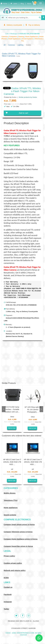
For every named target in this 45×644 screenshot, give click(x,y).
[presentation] (4, 409)
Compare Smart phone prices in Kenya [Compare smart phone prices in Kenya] (19, 525)
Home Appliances (32, 37)
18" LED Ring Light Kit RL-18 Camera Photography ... (33, 410)
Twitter (6, 609)
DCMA (6, 578)
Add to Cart (12, 428)
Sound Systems (28, 39)
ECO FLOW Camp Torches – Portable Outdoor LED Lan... (12, 409)
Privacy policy (9, 556)
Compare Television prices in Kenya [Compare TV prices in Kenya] (18, 532)
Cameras (5, 37)
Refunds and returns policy (15, 570)
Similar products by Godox (28, 97)
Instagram (8, 602)
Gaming (21, 37)
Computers (13, 37)
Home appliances (11, 508)
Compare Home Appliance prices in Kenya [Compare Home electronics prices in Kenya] (21, 539)
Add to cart (17, 113)
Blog (22, 4)
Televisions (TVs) (11, 500)
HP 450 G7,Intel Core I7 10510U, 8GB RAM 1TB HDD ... (12, 462)
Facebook (8, 594)
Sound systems (10, 515)
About (29, 4)
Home (4, 4)
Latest (14, 4)
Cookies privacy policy (13, 563)
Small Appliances (15, 39)
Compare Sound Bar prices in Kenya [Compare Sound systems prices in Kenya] (18, 546)
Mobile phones (10, 493)
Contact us (8, 587)
